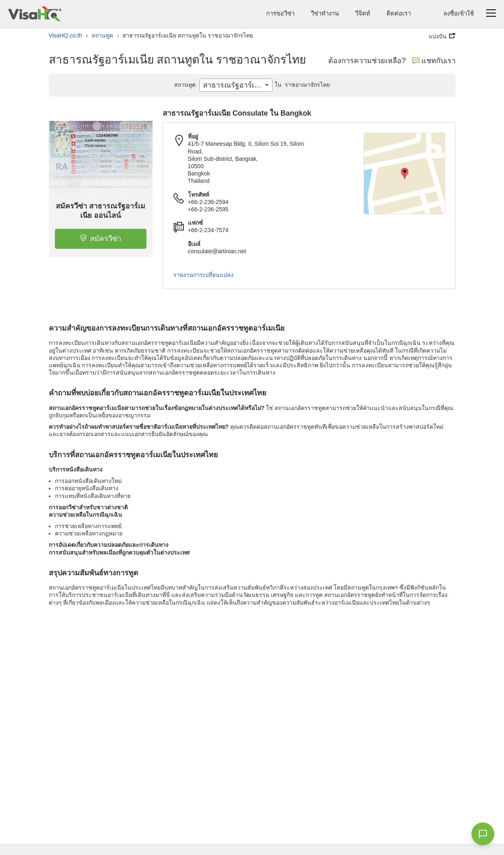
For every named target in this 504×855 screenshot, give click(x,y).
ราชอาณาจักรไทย (301, 85)
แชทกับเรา (434, 61)
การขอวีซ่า (280, 13)
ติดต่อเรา (399, 13)
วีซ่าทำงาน (325, 13)
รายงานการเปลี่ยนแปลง (203, 275)
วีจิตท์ (363, 13)
